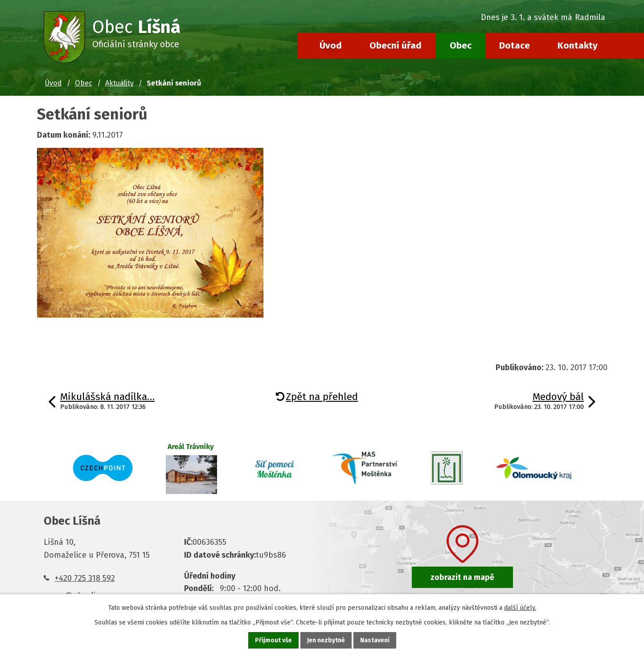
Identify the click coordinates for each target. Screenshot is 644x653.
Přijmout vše (273, 640)
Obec (461, 45)
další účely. (520, 608)
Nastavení (375, 640)
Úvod (331, 45)
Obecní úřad (396, 45)
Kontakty (578, 45)
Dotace (515, 45)
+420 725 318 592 (85, 578)
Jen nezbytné (326, 640)
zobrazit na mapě (462, 577)
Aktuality (119, 83)
